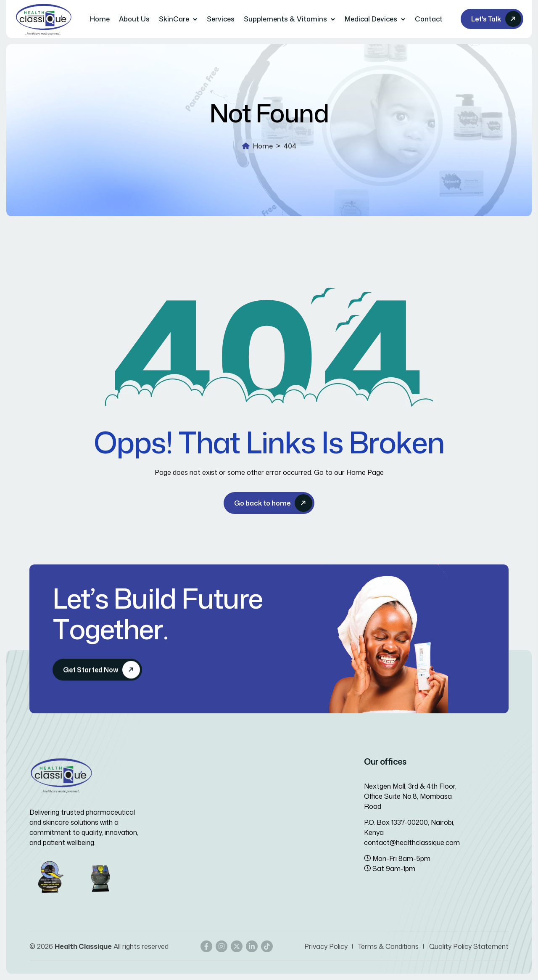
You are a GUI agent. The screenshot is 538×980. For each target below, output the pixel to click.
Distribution (291, 824)
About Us (134, 19)
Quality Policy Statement (469, 946)
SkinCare (174, 19)
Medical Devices (371, 19)
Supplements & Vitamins (285, 19)
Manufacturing (296, 840)
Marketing (289, 809)
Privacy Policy (326, 946)
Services (221, 19)
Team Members (186, 809)
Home (100, 19)
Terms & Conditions (388, 946)
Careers (183, 824)
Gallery (173, 840)
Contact (429, 19)
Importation (292, 794)
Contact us (180, 794)
